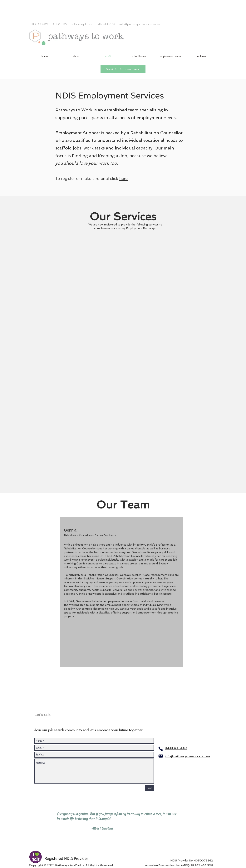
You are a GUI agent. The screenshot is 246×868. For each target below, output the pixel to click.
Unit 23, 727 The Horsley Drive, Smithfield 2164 (83, 24)
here (123, 178)
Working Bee (77, 605)
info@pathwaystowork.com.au (140, 24)
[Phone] (161, 749)
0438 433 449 (39, 24)
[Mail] (161, 756)
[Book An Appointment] (123, 69)
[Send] (149, 788)
